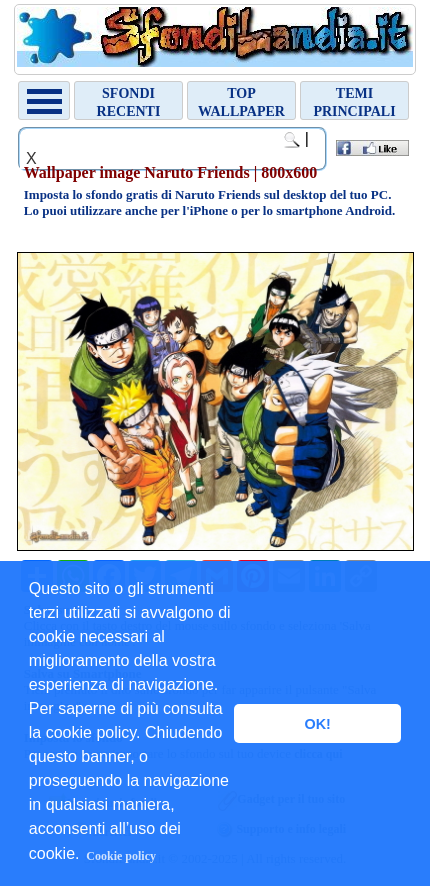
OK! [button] (317, 724)
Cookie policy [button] (121, 856)
